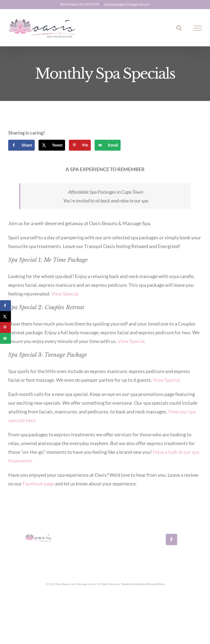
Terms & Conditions (133, 584)
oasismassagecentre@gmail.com (127, 4)
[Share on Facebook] (21, 145)
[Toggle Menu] (198, 28)
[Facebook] (171, 539)
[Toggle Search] (179, 28)
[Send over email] (108, 145)
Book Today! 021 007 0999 (80, 4)
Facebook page (38, 484)
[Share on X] (52, 145)
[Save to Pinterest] (80, 145)
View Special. (65, 294)
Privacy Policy (156, 584)
